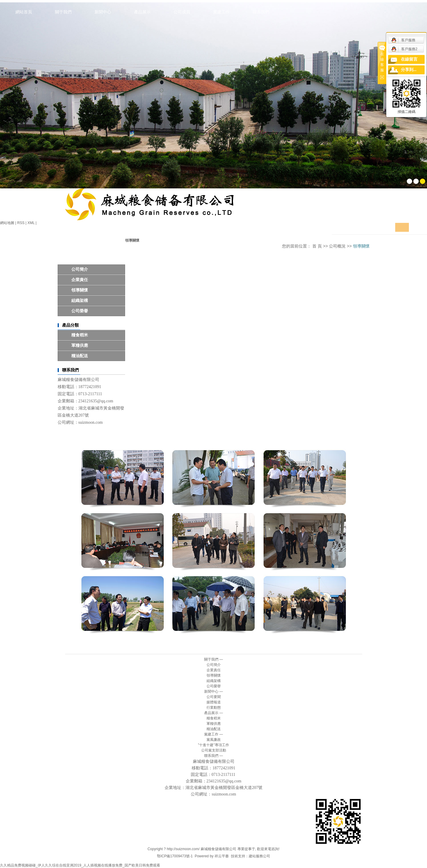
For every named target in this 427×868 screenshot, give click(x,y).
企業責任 (80, 280)
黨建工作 (221, 12)
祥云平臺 (222, 856)
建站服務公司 (259, 856)
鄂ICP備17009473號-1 (175, 856)
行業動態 (214, 708)
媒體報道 (214, 702)
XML (31, 223)
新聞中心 (103, 12)
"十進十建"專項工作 (213, 745)
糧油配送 (80, 356)
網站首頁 (24, 12)
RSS (21, 223)
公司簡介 (80, 269)
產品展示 (142, 12)
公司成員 (182, 12)
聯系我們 (261, 12)
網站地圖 (7, 223)
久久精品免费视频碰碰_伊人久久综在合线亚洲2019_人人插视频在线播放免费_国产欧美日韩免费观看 (80, 865)
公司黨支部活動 (214, 750)
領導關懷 (80, 290)
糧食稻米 (80, 335)
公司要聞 (214, 697)
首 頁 (317, 246)
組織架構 (80, 301)
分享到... (409, 70)
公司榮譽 (80, 311)
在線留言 (409, 59)
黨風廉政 (214, 740)
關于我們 (63, 12)
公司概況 (337, 246)
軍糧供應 (80, 345)
